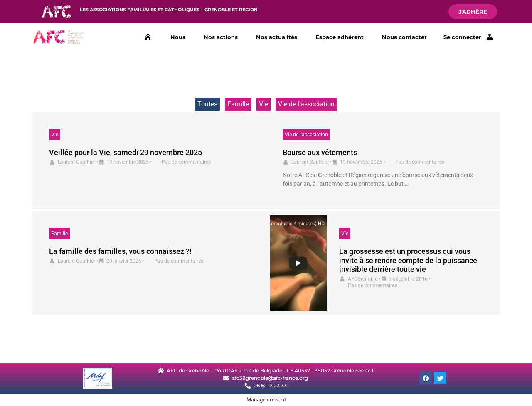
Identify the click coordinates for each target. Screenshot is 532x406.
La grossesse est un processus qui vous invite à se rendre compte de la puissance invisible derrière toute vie (408, 260)
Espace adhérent (340, 37)
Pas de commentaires (186, 162)
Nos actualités (277, 37)
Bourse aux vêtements (320, 152)
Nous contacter (404, 37)
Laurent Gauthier (76, 162)
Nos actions (221, 37)
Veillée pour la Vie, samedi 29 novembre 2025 (126, 152)
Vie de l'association (306, 104)
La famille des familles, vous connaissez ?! (120, 251)
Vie (264, 104)
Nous (178, 37)
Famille (238, 104)
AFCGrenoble (363, 279)
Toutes (207, 104)
